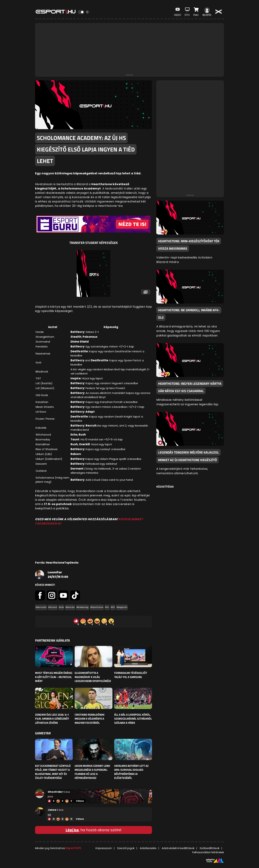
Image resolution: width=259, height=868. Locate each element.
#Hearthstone (97, 607)
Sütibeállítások (210, 848)
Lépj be (72, 830)
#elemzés (70, 607)
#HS (113, 607)
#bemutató (41, 607)
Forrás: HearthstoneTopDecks (57, 563)
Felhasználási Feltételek (208, 852)
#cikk (61, 607)
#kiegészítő (122, 607)
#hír (107, 607)
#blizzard (53, 607)
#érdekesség (82, 607)
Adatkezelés (148, 848)
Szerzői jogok (126, 848)
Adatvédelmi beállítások (178, 848)
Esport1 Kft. (74, 848)
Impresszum (104, 848)
